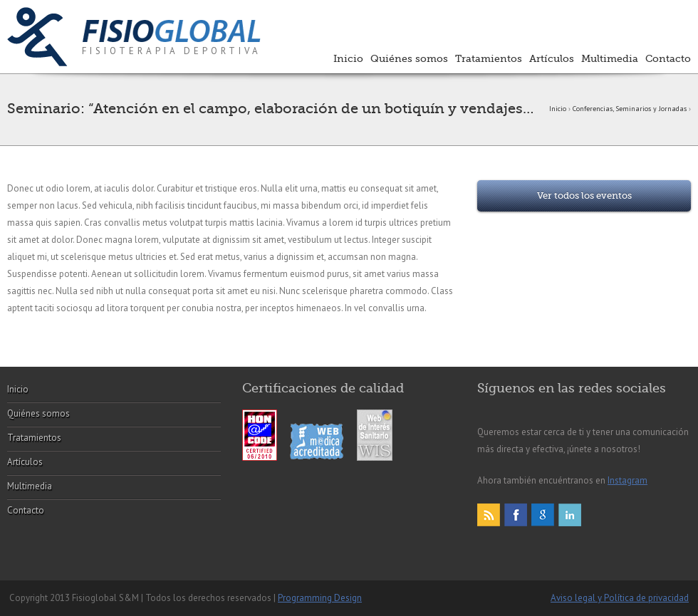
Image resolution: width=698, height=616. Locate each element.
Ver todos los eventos (584, 195)
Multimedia (610, 58)
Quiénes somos (409, 58)
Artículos (552, 58)
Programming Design (320, 598)
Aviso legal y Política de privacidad (620, 598)
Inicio (348, 58)
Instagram (627, 480)
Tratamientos (489, 58)
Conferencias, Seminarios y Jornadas (630, 109)
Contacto (668, 58)
